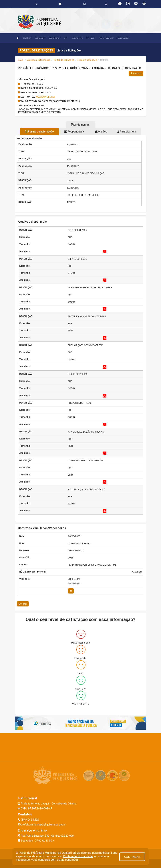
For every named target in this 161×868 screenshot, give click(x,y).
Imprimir (136, 74)
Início (21, 60)
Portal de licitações (64, 60)
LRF (66, 38)
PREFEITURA (40, 38)
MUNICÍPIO (27, 38)
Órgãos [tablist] (101, 132)
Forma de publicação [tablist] (39, 132)
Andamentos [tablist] (80, 125)
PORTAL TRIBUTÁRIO (106, 38)
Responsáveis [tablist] (74, 132)
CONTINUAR (132, 857)
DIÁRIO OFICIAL (77, 38)
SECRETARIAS (55, 38)
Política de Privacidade (78, 856)
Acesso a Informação (39, 60)
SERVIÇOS (91, 38)
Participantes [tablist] (127, 132)
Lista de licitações (87, 60)
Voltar (23, 604)
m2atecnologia (45, 97)
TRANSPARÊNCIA (123, 38)
